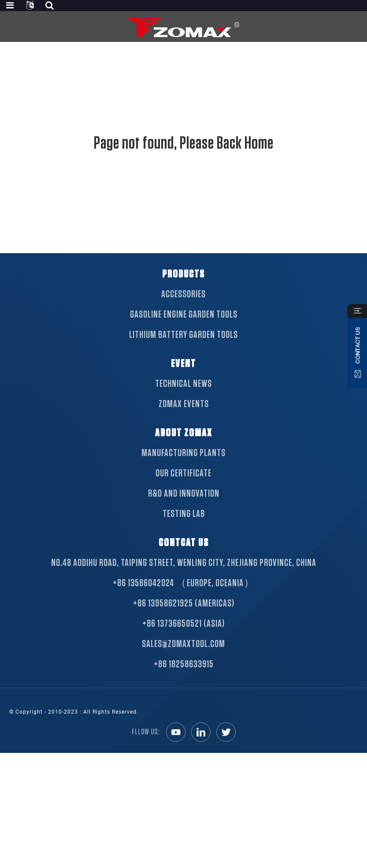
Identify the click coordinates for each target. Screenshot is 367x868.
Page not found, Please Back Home (184, 143)
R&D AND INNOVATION (184, 504)
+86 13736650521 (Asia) (183, 634)
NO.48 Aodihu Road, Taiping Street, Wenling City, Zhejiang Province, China (184, 573)
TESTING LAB (184, 524)
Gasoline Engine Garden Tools (184, 325)
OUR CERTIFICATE (183, 484)
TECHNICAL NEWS (183, 394)
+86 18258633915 (184, 675)
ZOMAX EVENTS (184, 415)
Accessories (183, 305)
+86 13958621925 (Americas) (184, 614)
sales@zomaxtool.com (183, 655)
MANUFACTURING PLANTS (183, 464)
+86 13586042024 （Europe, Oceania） (184, 594)
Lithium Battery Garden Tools (183, 345)
